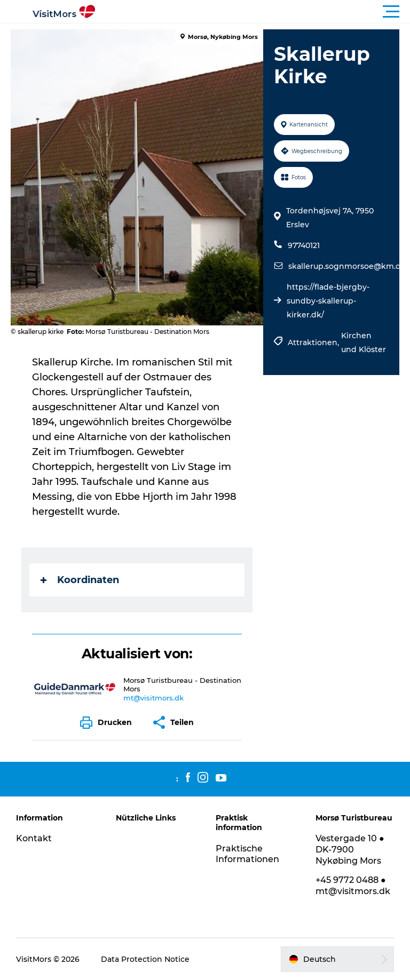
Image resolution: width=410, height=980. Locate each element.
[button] (253, 12)
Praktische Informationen (247, 854)
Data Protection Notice (145, 959)
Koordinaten (80, 580)
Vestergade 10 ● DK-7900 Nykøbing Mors (350, 850)
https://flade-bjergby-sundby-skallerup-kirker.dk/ (328, 301)
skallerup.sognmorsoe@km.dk (347, 266)
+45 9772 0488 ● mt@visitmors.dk (353, 886)
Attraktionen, (314, 342)
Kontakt (34, 838)
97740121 (304, 245)
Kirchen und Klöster (364, 342)
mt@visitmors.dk (153, 698)
